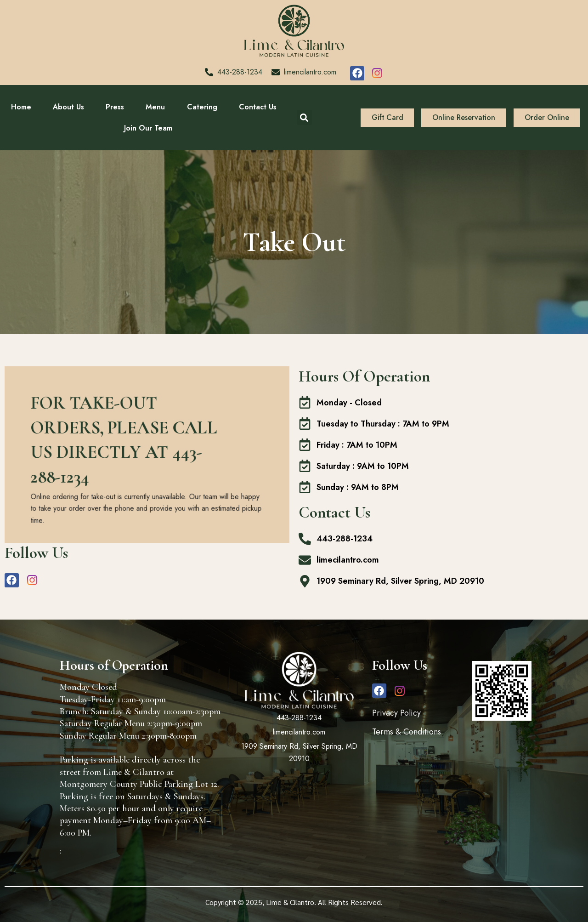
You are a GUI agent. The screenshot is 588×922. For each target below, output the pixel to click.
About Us (68, 107)
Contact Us (258, 107)
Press (115, 107)
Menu (155, 107)
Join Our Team (148, 128)
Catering (202, 107)
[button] (304, 117)
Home (21, 107)
